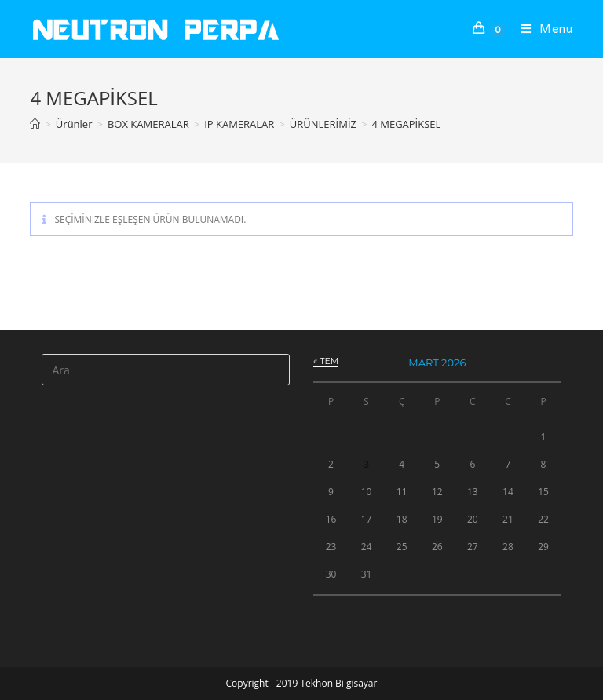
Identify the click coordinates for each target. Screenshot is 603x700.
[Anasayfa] (35, 124)
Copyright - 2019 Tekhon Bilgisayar (302, 683)
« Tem (326, 361)
